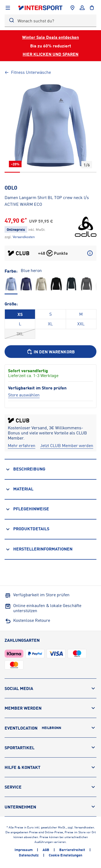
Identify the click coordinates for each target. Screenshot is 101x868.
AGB (46, 850)
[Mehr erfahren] (22, 446)
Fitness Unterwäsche (28, 72)
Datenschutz (29, 855)
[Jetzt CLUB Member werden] (67, 446)
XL (50, 324)
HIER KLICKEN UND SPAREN (50, 54)
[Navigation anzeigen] (8, 8)
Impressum (24, 850)
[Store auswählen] (24, 395)
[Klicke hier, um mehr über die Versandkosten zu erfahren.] (24, 237)
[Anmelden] (82, 8)
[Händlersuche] (72, 8)
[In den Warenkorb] (50, 351)
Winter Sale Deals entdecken (50, 37)
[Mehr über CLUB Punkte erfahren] (90, 253)
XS (20, 314)
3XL (20, 334)
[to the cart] (92, 8)
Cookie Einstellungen (65, 855)
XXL (81, 324)
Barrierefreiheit (72, 850)
